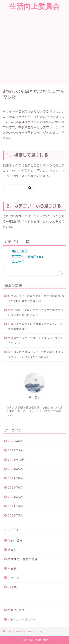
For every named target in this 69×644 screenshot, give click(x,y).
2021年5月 (15, 497)
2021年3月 (15, 515)
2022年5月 (15, 450)
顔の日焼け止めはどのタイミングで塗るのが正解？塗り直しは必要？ (36, 313)
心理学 (12, 587)
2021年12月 (16, 460)
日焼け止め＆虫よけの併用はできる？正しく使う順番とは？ (36, 327)
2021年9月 (15, 469)
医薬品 (12, 550)
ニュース (18, 261)
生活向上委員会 (34, 6)
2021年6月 (15, 488)
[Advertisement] (34, 48)
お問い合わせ (16, 610)
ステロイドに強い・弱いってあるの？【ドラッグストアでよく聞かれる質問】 (36, 354)
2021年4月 (15, 506)
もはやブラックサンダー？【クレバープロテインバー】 (36, 340)
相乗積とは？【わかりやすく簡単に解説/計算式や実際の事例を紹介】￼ (36, 298)
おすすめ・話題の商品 (28, 256)
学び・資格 (20, 251)
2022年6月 (15, 441)
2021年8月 (15, 478)
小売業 (12, 569)
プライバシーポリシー (22, 619)
